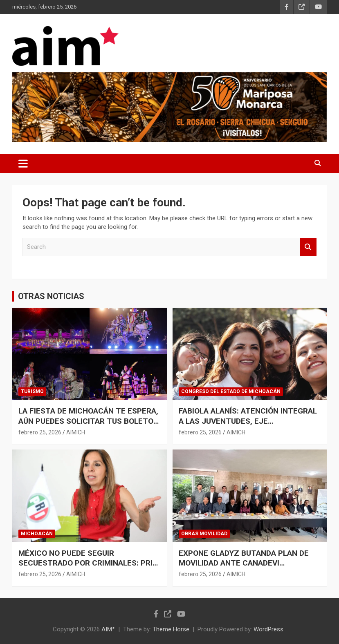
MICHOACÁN (37, 534)
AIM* (108, 629)
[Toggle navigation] (23, 163)
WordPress (268, 629)
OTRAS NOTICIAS (51, 296)
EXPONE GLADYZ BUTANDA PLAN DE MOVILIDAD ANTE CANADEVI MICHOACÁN (244, 563)
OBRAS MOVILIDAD (204, 534)
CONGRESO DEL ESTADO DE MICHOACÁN (231, 391)
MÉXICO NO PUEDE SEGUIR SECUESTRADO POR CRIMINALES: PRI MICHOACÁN (85, 563)
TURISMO (32, 391)
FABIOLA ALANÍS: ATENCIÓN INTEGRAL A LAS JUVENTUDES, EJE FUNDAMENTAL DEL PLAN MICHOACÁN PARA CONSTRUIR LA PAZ (248, 426)
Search (308, 247)
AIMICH (76, 432)
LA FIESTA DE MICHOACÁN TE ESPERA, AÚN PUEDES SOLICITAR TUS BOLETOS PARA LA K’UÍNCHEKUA (88, 421)
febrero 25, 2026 (40, 432)
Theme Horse (171, 629)
